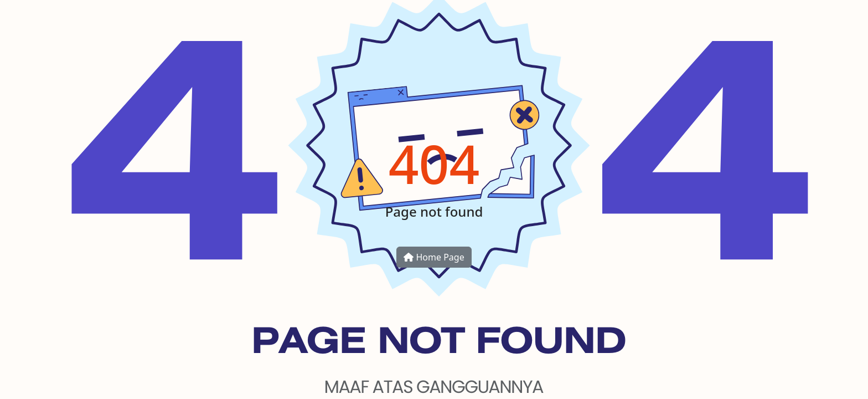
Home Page (434, 257)
